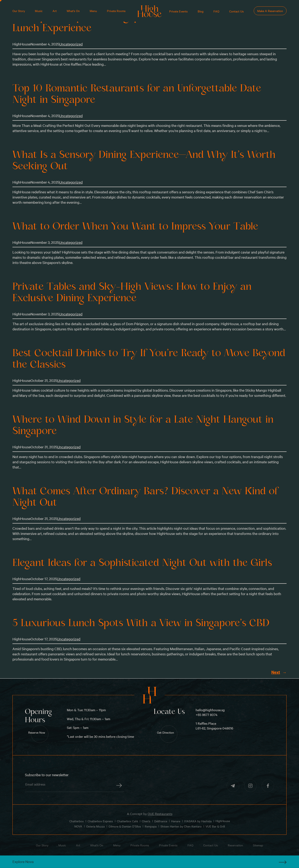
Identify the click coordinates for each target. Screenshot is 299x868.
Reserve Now (37, 732)
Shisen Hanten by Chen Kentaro (181, 826)
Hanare (176, 821)
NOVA (78, 826)
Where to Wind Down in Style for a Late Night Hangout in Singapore (143, 425)
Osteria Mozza (95, 826)
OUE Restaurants (160, 814)
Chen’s (146, 821)
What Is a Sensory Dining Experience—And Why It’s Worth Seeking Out (144, 160)
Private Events (178, 11)
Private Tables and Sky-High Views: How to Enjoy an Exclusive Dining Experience (132, 292)
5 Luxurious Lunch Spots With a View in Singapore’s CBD (141, 623)
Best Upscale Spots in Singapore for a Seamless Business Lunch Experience (138, 22)
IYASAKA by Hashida (198, 821)
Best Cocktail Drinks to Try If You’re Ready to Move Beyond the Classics (149, 359)
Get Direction (165, 732)
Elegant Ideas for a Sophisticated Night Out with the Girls (142, 563)
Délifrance (161, 821)
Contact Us (237, 11)
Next (279, 672)
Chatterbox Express (100, 821)
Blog (201, 11)
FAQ (216, 11)
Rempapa (151, 826)
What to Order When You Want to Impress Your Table (135, 226)
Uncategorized (71, 44)
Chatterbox (77, 821)
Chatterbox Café (127, 821)
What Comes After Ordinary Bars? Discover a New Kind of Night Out (145, 497)
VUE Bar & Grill (215, 826)
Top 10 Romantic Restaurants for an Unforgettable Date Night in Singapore (137, 94)
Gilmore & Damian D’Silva (125, 826)
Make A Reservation (270, 11)
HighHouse (223, 821)
